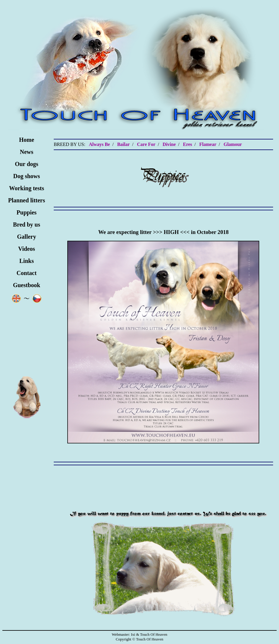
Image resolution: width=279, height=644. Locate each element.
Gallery (27, 237)
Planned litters (27, 200)
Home (26, 140)
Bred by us (27, 225)
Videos (26, 249)
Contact (27, 273)
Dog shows (27, 176)
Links (27, 261)
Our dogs (26, 164)
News (27, 152)
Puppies (27, 212)
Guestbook (27, 285)
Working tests (27, 188)
